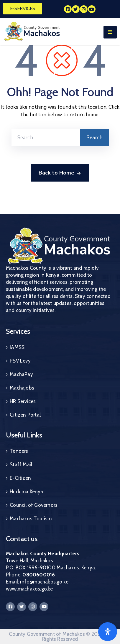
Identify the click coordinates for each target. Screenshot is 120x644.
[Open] (108, 632)
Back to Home (60, 173)
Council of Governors (34, 505)
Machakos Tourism (31, 519)
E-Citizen (20, 478)
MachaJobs (22, 388)
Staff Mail (21, 464)
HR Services (23, 401)
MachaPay (21, 374)
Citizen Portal (25, 415)
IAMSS (17, 347)
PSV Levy (20, 361)
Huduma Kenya (26, 492)
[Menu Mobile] (110, 32)
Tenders (19, 451)
